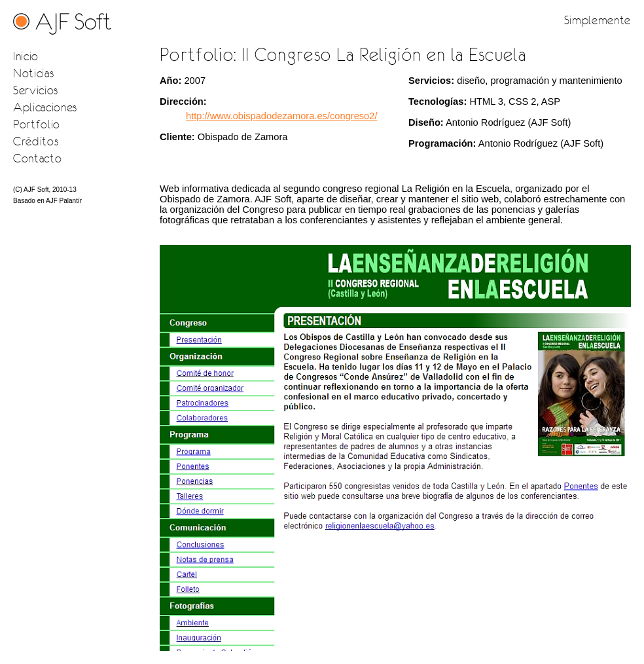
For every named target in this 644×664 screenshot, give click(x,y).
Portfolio (37, 124)
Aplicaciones (45, 107)
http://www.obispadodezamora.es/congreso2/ (281, 116)
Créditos (36, 141)
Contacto (37, 158)
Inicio (26, 56)
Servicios (36, 90)
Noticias (33, 73)
